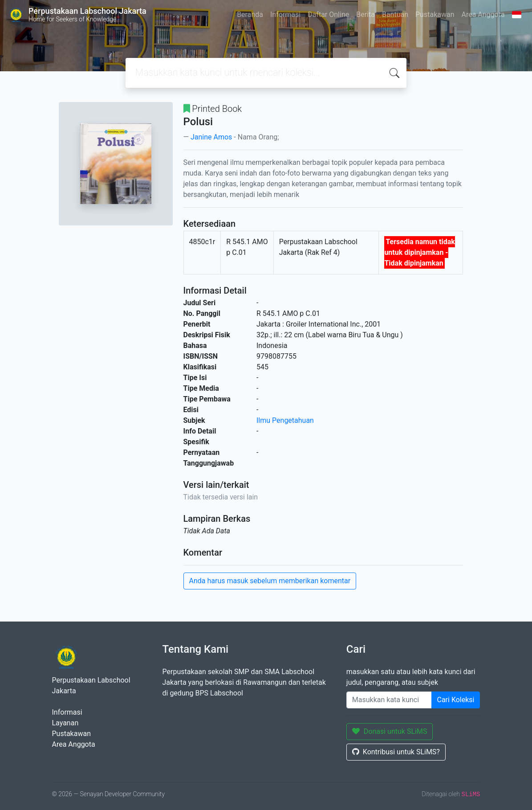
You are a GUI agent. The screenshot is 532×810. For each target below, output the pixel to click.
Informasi (285, 14)
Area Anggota (483, 14)
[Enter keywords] (389, 700)
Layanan (65, 723)
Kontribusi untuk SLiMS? (396, 752)
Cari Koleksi (456, 700)
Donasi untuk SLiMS (390, 731)
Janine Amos (211, 137)
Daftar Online (328, 14)
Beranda (250, 14)
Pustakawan (435, 14)
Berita (365, 14)
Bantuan (395, 14)
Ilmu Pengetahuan (285, 420)
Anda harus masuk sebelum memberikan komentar (270, 581)
